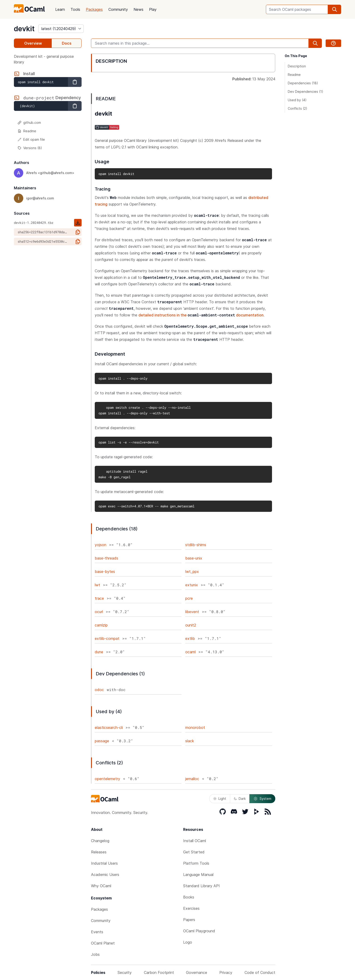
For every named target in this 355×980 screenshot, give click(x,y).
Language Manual (198, 875)
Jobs (95, 954)
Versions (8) (30, 148)
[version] (61, 29)
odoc (99, 690)
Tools (75, 9)
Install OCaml (195, 841)
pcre (189, 598)
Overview (33, 43)
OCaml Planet (103, 943)
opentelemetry (107, 779)
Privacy (226, 972)
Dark (240, 799)
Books (189, 897)
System (262, 799)
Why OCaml (101, 886)
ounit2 (191, 625)
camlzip (101, 625)
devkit (24, 29)
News (138, 9)
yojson (101, 545)
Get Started (194, 852)
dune (99, 652)
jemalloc (192, 779)
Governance (197, 972)
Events (97, 932)
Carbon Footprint (159, 972)
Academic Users (105, 875)
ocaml (190, 652)
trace (99, 598)
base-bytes (105, 572)
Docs (67, 43)
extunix (192, 585)
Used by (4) (297, 100)
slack (190, 741)
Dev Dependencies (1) (306, 91)
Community (118, 9)
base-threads (106, 558)
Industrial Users (104, 863)
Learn (60, 9)
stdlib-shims (196, 545)
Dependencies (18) (303, 83)
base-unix (194, 558)
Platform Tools (196, 863)
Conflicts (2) (298, 108)
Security (125, 972)
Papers (189, 920)
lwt (97, 585)
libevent (192, 612)
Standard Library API (201, 886)
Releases (99, 852)
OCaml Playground (199, 931)
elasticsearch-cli (109, 727)
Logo (188, 942)
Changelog (100, 841)
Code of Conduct (260, 972)
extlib (190, 638)
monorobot (195, 727)
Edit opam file (31, 139)
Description (297, 66)
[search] (335, 9)
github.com (29, 122)
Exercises (191, 908)
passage (102, 741)
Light (220, 799)
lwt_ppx (192, 572)
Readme (27, 131)
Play (153, 9)
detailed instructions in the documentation (201, 315)
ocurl (99, 612)
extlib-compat (107, 638)
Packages (94, 9)
